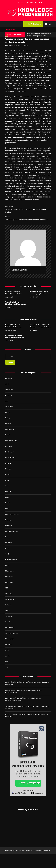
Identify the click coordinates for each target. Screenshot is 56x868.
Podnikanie (9, 577)
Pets (7, 565)
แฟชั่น (7, 656)
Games (8, 486)
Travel (7, 622)
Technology (9, 616)
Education (9, 446)
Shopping (9, 594)
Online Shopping (11, 560)
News (7, 548)
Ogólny (8, 554)
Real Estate (9, 582)
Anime (7, 384)
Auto (7, 401)
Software (8, 605)
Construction (10, 429)
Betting (8, 418)
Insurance (9, 526)
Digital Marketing (11, 441)
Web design (9, 628)
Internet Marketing (12, 531)
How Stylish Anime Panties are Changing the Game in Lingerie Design (39, 294)
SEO (7, 588)
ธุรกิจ (7, 650)
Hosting (8, 520)
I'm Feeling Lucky (33, 24)
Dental (8, 435)
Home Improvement (12, 514)
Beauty (8, 412)
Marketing (9, 543)
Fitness (8, 475)
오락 (7, 667)
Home (7, 508)
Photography (10, 571)
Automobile (9, 406)
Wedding (8, 645)
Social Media (10, 599)
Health (8, 503)
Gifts (7, 497)
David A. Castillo (23, 46)
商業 (7, 662)
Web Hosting (10, 639)
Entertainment (10, 458)
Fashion (8, 463)
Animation (9, 378)
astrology (9, 395)
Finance (8, 469)
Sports (8, 610)
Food (7, 480)
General (8, 491)
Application (9, 389)
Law (7, 537)
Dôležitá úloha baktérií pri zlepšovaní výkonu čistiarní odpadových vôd (40, 327)
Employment (10, 452)
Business (8, 424)
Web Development (12, 633)
